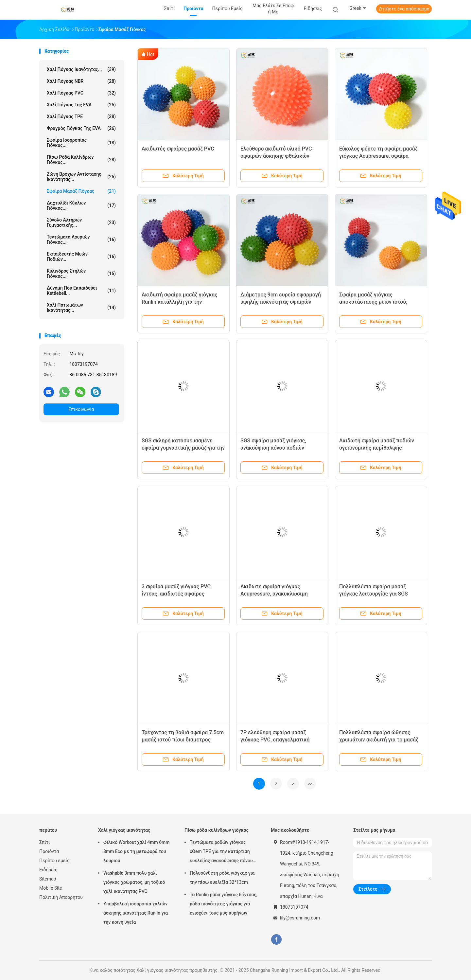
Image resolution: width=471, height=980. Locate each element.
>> (310, 784)
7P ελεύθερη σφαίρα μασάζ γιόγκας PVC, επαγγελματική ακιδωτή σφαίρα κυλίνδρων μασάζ (282, 740)
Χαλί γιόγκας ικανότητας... (81, 69)
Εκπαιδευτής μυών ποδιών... (81, 257)
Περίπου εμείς (54, 861)
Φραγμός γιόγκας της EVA (81, 128)
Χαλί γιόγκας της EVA (81, 105)
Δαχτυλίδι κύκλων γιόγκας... (81, 205)
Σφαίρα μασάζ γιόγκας (81, 191)
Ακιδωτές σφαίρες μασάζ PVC (178, 149)
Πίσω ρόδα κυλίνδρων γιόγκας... (81, 160)
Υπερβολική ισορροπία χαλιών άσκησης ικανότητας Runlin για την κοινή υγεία (136, 913)
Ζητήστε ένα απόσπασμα (404, 9)
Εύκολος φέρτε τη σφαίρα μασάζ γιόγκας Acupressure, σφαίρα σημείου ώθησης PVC (378, 156)
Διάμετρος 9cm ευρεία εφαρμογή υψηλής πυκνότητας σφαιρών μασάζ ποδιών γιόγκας (281, 302)
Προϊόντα (49, 851)
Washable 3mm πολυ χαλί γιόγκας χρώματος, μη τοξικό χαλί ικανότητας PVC (134, 882)
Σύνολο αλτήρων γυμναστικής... (81, 223)
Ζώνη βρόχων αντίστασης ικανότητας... (81, 177)
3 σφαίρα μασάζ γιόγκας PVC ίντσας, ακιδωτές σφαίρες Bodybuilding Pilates (176, 594)
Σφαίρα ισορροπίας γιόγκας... (81, 143)
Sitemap (48, 879)
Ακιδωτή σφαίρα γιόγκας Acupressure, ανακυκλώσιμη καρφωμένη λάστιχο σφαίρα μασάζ (282, 594)
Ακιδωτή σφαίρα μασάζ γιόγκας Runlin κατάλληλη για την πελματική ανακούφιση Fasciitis (180, 302)
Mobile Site (51, 888)
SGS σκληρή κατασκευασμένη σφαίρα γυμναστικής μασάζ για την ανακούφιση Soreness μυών (183, 448)
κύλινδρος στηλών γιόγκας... (81, 274)
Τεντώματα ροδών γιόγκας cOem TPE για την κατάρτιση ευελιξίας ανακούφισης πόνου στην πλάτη (221, 852)
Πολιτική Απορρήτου (61, 897)
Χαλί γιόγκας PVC (81, 93)
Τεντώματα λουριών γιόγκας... (81, 240)
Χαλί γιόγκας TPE (81, 116)
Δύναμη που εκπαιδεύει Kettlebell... (81, 291)
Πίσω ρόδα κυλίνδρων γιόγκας (217, 830)
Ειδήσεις (48, 870)
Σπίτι (45, 842)
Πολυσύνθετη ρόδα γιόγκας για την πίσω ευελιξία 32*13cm (222, 878)
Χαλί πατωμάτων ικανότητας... (81, 308)
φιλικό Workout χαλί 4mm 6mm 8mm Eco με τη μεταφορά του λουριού (137, 851)
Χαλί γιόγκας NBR (81, 81)
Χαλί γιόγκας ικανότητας (124, 830)
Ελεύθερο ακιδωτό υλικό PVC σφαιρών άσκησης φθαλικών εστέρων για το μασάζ (276, 156)
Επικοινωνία (81, 409)
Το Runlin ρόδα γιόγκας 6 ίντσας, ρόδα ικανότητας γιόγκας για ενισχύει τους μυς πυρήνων (224, 904)
